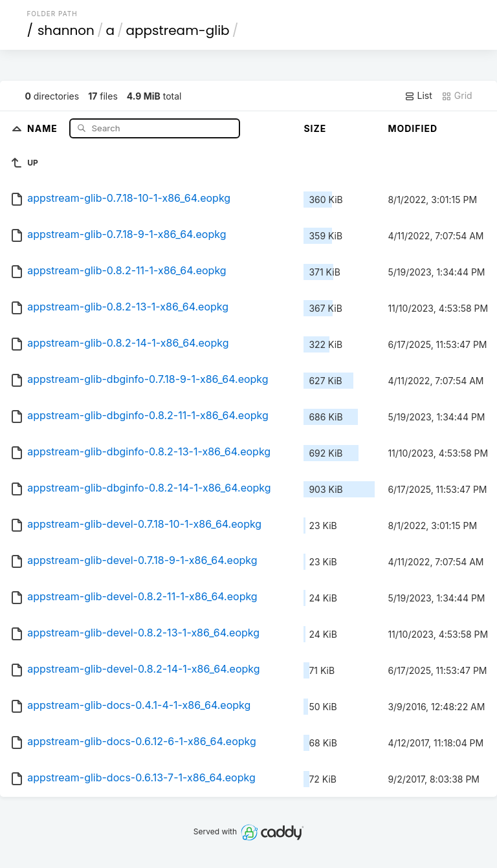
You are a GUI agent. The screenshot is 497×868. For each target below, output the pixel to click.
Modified (413, 128)
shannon (66, 30)
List (418, 96)
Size (315, 128)
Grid (457, 96)
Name (44, 128)
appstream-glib (177, 30)
